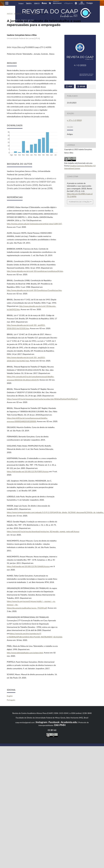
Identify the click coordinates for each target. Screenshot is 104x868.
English (10, 696)
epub (82, 86)
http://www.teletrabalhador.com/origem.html (25, 653)
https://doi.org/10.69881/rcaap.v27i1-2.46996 (32, 47)
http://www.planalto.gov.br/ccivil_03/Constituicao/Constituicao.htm (34, 290)
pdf (70, 86)
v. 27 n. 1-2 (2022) (30, 14)
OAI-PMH (60, 725)
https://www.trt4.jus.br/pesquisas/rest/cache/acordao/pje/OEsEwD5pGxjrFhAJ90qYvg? (42, 399)
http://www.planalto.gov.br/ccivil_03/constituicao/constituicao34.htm (35, 271)
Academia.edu (69, 722)
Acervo (18, 14)
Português (11, 700)
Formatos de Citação (79, 202)
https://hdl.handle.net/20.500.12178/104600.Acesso (28, 566)
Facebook (54, 722)
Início (10, 14)
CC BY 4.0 (52, 730)
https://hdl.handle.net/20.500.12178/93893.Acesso (28, 471)
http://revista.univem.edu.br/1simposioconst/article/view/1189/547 (34, 224)
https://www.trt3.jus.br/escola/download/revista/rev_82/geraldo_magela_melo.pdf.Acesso (43, 531)
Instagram (41, 722)
